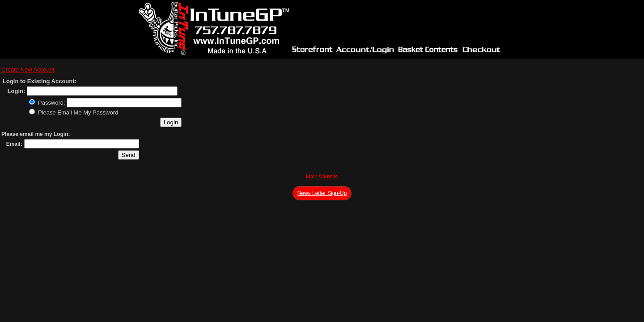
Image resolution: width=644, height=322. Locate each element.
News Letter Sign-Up (322, 193)
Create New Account (28, 70)
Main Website (322, 177)
